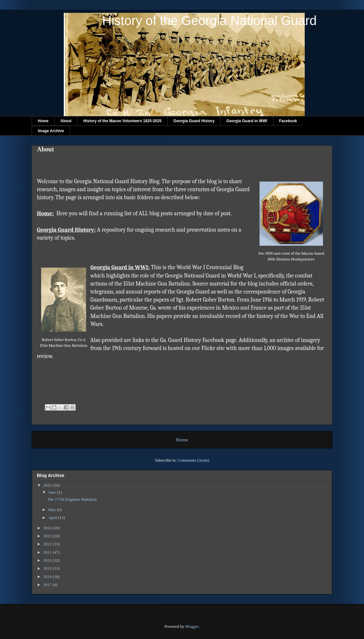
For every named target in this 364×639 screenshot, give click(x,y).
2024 (48, 528)
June (53, 492)
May (53, 510)
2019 (48, 568)
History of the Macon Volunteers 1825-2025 (122, 121)
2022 (48, 544)
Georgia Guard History (194, 121)
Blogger (192, 626)
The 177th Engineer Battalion (72, 499)
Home (43, 121)
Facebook (288, 121)
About (66, 121)
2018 (48, 577)
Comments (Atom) (194, 460)
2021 (48, 552)
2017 (48, 585)
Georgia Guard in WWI (247, 121)
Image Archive (51, 131)
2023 (48, 536)
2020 (48, 560)
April (53, 518)
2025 (48, 485)
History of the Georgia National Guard (209, 21)
